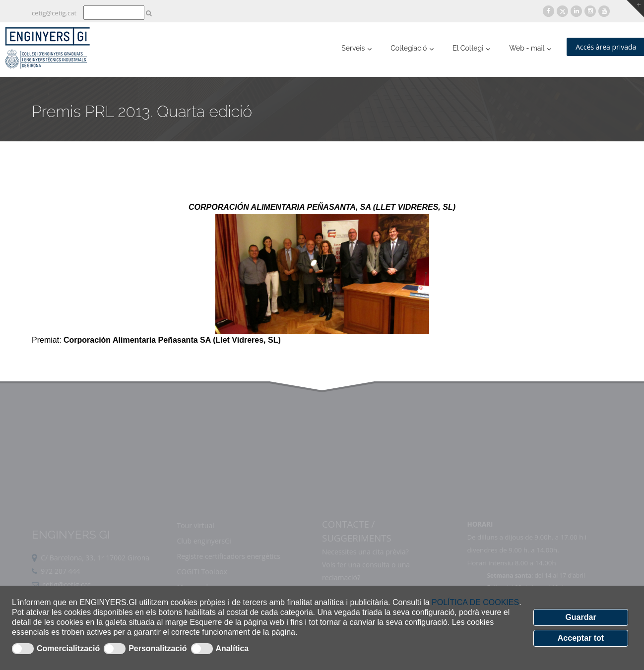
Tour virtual (195, 542)
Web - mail (527, 48)
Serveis (353, 48)
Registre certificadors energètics (228, 573)
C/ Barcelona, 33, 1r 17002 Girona (95, 574)
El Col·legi (468, 48)
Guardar (580, 617)
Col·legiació (409, 48)
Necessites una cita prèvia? (365, 568)
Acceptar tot (581, 638)
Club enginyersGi (204, 557)
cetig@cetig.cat (54, 13)
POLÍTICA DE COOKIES (475, 602)
